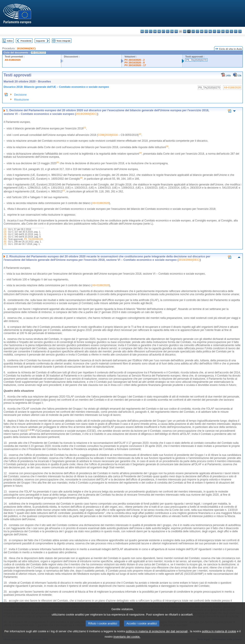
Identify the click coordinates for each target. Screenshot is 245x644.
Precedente (26, 41)
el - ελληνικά (168, 31)
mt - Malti (206, 31)
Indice (10, 41)
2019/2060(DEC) (26, 48)
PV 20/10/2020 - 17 (135, 65)
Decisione (20, 95)
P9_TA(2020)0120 (33, 239)
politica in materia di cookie (219, 636)
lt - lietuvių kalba (197, 31)
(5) (5, 239)
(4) (5, 237)
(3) (5, 234)
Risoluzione (21, 100)
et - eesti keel (163, 31)
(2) (5, 232)
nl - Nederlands (210, 31)
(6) (5, 242)
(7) (5, 244)
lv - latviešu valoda (193, 31)
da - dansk (155, 31)
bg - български (142, 31)
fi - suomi (236, 31)
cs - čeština (151, 31)
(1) (5, 229)
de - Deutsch (159, 31)
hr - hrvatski (185, 31)
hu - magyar (202, 31)
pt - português (219, 31)
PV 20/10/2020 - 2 (134, 60)
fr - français (176, 31)
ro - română (223, 31)
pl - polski (214, 31)
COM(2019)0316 (108, 135)
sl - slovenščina (231, 31)
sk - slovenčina (227, 31)
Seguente (40, 41)
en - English (172, 31)
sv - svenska (240, 31)
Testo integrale (63, 41)
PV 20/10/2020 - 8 (134, 63)
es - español (146, 31)
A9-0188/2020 (13, 60)
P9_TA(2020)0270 (196, 60)
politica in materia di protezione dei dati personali (157, 636)
